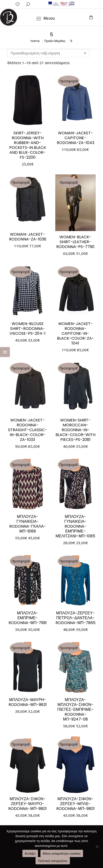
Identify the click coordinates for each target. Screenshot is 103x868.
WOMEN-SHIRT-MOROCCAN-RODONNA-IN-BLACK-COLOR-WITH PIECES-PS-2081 (75, 430)
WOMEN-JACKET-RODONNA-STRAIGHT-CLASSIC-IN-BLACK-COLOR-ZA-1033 (28, 430)
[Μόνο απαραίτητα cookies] (97, 847)
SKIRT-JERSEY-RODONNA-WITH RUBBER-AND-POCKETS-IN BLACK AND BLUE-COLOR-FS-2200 (28, 145)
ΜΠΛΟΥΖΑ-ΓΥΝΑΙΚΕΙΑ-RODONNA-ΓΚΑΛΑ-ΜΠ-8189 (28, 524)
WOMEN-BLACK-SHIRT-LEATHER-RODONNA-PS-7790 (75, 242)
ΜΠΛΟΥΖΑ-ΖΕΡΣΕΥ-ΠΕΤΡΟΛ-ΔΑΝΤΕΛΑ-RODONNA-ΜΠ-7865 (75, 618)
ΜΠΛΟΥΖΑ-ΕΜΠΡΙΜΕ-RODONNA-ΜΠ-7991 (28, 618)
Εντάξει (30, 854)
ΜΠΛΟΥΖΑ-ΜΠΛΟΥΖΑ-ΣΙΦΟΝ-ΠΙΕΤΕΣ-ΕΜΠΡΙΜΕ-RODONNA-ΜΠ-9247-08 (75, 709)
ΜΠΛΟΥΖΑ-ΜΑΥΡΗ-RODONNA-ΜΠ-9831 (28, 702)
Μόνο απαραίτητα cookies (62, 854)
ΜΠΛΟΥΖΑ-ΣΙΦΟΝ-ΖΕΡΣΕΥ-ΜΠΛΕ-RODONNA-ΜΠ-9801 (75, 804)
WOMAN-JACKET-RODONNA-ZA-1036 (28, 237)
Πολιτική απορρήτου (53, 861)
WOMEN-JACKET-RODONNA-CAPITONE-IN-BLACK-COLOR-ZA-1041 (75, 333)
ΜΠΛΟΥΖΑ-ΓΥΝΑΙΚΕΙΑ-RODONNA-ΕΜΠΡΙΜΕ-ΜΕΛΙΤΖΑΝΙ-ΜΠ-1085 (75, 526)
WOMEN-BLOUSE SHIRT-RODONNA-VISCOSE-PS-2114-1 (28, 329)
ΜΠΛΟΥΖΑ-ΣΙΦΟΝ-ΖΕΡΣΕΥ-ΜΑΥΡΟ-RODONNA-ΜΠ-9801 (28, 804)
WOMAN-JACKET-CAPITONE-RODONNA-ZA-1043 (75, 138)
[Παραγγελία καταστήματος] (48, 53)
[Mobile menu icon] (46, 18)
